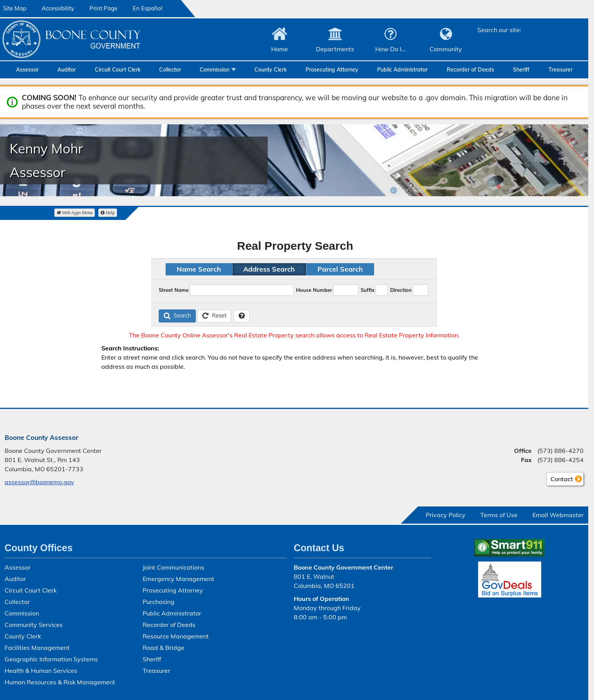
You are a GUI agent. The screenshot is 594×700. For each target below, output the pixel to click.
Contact (560, 480)
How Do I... (391, 49)
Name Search (199, 269)
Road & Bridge (164, 648)
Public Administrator (402, 70)
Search (177, 316)
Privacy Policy (446, 515)
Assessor (27, 70)
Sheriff (521, 70)
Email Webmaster (558, 515)
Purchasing (159, 602)
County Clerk (270, 70)
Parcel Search (340, 269)
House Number (314, 290)
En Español (148, 8)
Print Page (103, 8)
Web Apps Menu (75, 213)
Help (107, 213)
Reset (214, 316)
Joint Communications (173, 567)
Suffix (368, 290)
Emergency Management (178, 579)
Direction (401, 290)
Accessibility (58, 8)
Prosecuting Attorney (332, 70)
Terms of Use (499, 515)
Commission (215, 70)
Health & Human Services (41, 671)
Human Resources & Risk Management (60, 682)
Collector (170, 70)
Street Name (174, 290)
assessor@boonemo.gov (39, 482)
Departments (335, 49)
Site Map (15, 8)
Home (280, 49)
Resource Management (176, 636)
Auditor (67, 70)
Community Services (34, 625)
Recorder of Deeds (470, 70)
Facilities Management (37, 648)
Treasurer (561, 70)
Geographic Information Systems (51, 659)
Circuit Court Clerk (118, 70)
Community (446, 49)
